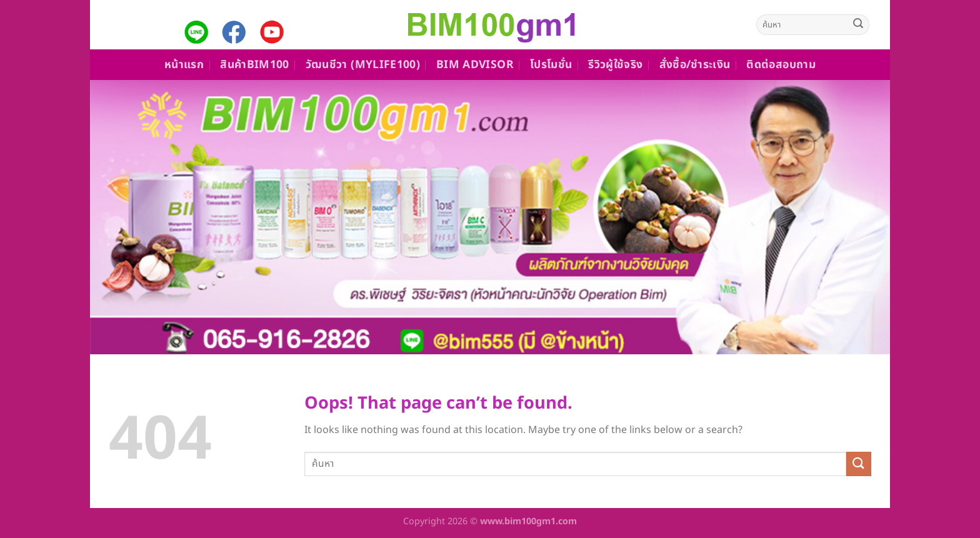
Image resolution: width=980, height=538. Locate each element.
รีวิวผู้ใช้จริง (615, 65)
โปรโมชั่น (551, 65)
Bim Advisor (475, 65)
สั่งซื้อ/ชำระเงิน (695, 65)
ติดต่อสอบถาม (781, 65)
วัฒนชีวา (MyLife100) (363, 65)
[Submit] (858, 25)
